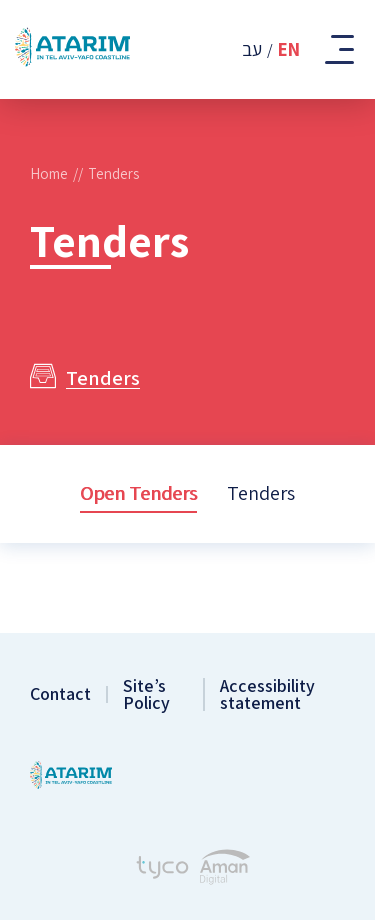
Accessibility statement (267, 694)
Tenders (261, 493)
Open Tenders (138, 493)
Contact (60, 694)
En (289, 49)
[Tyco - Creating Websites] (162, 870)
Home (49, 173)
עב (252, 49)
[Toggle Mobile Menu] (337, 49)
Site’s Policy (146, 694)
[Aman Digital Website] (225, 869)
